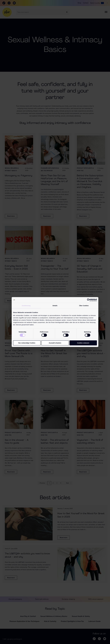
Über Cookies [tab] (84, 305)
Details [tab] (55, 305)
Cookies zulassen (83, 343)
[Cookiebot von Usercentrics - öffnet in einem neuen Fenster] (88, 300)
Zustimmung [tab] (26, 305)
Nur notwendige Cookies (27, 343)
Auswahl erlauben (55, 343)
